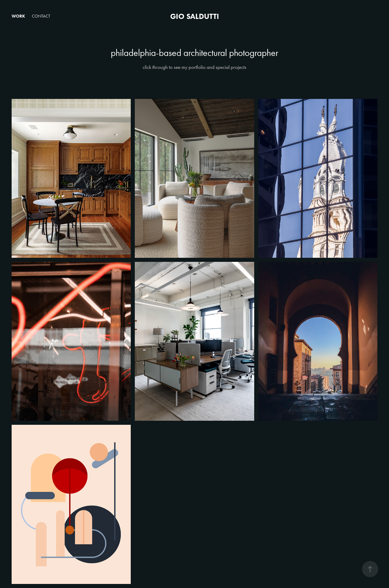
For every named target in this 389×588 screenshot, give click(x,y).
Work (18, 16)
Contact (41, 16)
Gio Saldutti (195, 16)
